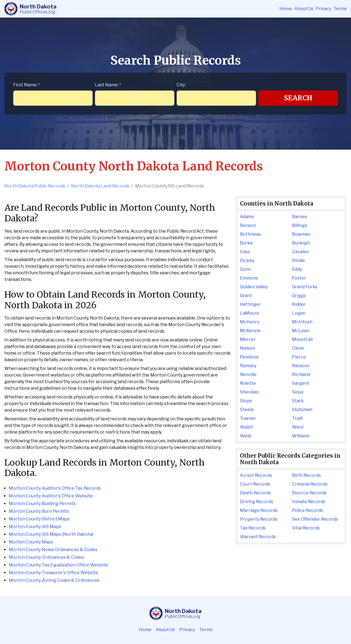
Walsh (246, 427)
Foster (299, 278)
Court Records (255, 484)
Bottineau (250, 234)
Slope (246, 401)
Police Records (308, 510)
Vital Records (306, 528)
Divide (298, 260)
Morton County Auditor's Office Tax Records (55, 488)
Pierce (299, 357)
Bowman (301, 234)
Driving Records (257, 502)
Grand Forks (305, 287)
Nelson (247, 348)
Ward (298, 427)
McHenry (250, 322)
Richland (301, 374)
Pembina (249, 357)
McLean (301, 331)
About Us (304, 9)
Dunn (245, 269)
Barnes (300, 217)
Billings (300, 225)
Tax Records (253, 528)
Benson (248, 225)
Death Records (255, 493)
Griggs (299, 296)
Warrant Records (258, 537)
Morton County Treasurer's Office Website (53, 573)
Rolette (248, 383)
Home (286, 9)
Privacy (323, 9)
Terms (340, 9)
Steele (247, 410)
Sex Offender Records (315, 519)
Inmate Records (309, 502)
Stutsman (302, 410)
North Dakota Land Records (100, 186)
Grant (246, 296)
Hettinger (250, 304)
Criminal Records (310, 484)
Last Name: (108, 85)
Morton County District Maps (39, 519)
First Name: (26, 85)
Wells (246, 436)
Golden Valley (254, 287)
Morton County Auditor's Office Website (51, 496)
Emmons (249, 278)
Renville (248, 374)
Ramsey (248, 366)
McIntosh (302, 322)
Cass (245, 252)
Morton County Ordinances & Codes (46, 557)
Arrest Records (256, 475)
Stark (298, 401)
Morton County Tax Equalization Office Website (58, 565)
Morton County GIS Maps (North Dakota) (51, 534)
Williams (301, 436)
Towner (248, 418)
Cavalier (301, 252)
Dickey (247, 260)
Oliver (298, 348)
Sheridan (249, 392)
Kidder (299, 304)
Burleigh (301, 243)
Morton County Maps (31, 542)
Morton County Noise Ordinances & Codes (53, 550)
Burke (246, 243)
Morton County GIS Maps (35, 527)
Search (298, 98)
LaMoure (250, 313)
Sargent (301, 383)
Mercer (248, 339)
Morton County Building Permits (42, 504)
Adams (247, 217)
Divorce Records (309, 493)
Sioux (298, 392)
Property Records (259, 519)
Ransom (301, 366)
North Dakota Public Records (35, 186)
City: (181, 85)
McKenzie (250, 331)
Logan (299, 313)
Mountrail (302, 339)
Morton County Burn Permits (39, 511)
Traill (297, 418)
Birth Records (306, 475)
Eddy (297, 269)
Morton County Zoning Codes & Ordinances (54, 580)
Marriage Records (259, 510)
